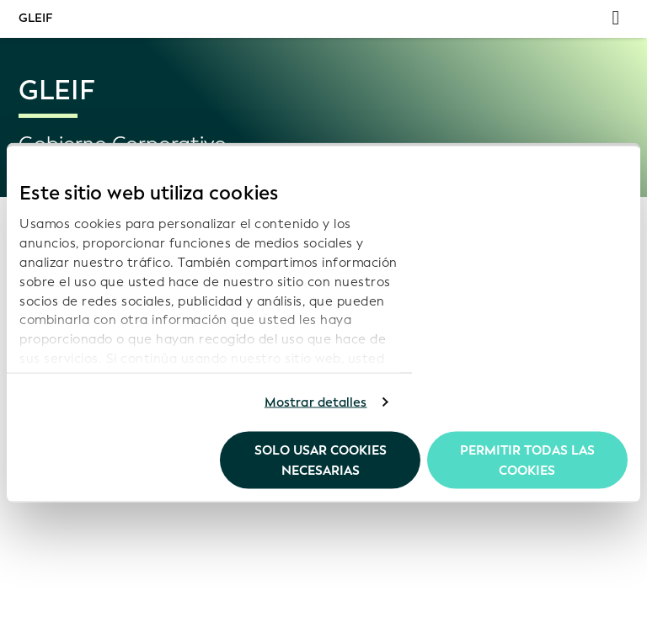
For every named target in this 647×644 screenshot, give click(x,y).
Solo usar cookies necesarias (321, 460)
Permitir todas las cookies (527, 460)
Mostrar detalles (316, 402)
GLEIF (35, 18)
